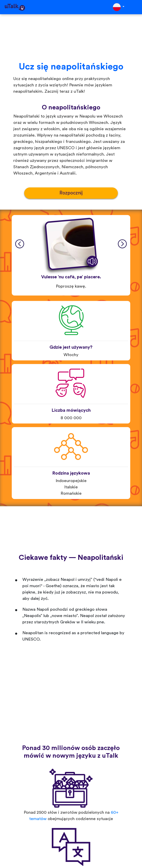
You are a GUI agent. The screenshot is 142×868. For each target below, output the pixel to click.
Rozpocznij (71, 193)
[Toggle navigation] (135, 7)
